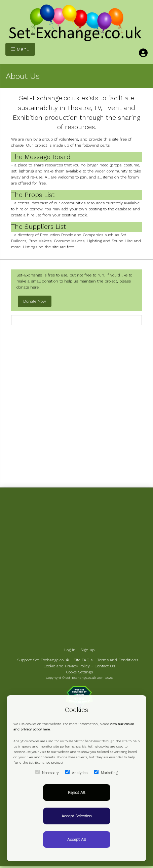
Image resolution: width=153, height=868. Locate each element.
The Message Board (41, 157)
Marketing (106, 772)
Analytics (76, 772)
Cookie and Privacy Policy (67, 666)
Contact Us (105, 666)
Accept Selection (77, 816)
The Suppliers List (39, 227)
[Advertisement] (76, 405)
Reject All (76, 793)
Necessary (47, 772)
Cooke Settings (79, 672)
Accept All (76, 839)
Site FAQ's (83, 660)
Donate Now (35, 301)
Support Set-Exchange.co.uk (43, 660)
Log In (70, 650)
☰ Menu (20, 49)
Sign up (87, 650)
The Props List (33, 195)
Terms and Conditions (118, 660)
